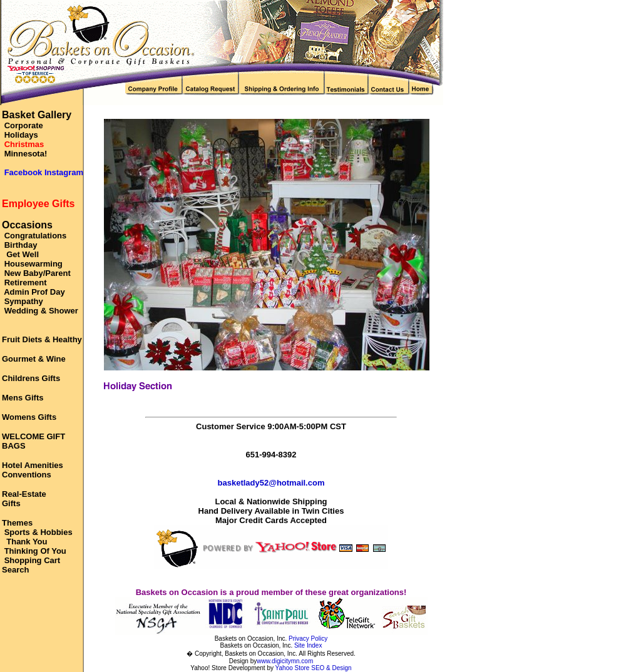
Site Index (308, 645)
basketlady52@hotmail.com (271, 483)
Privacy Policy (308, 639)
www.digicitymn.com (285, 661)
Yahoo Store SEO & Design (314, 668)
